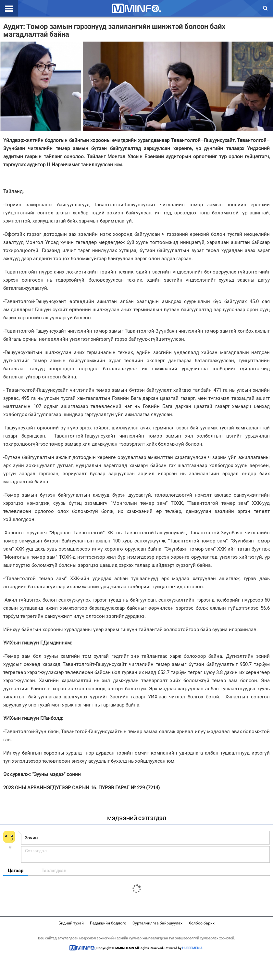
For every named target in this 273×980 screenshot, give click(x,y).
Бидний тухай (71, 923)
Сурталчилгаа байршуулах (157, 923)
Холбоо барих (202, 923)
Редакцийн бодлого (108, 923)
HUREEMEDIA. (193, 948)
